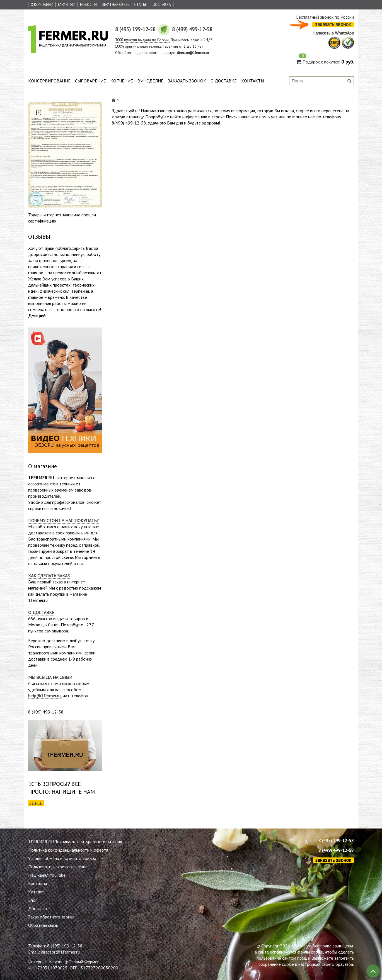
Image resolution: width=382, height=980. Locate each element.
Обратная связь (115, 5)
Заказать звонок (187, 81)
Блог (32, 900)
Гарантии (67, 5)
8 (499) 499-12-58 (336, 850)
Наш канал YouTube (47, 875)
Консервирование (49, 81)
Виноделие (150, 81)
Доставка (162, 5)
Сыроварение (90, 81)
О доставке (224, 81)
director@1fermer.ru (60, 952)
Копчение (122, 81)
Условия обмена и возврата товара (62, 858)
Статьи (141, 5)
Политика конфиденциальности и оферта (68, 850)
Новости (88, 5)
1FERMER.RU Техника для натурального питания (75, 842)
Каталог (36, 892)
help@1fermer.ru (44, 696)
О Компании (42, 5)
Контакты (253, 81)
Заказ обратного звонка (51, 917)
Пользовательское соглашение (58, 867)
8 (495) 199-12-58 (336, 840)
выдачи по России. (142, 40)
